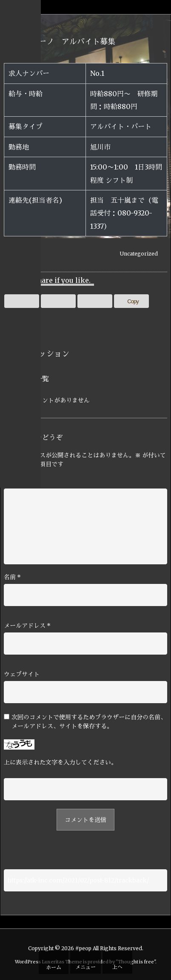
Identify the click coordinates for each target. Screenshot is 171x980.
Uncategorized (139, 254)
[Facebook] (58, 301)
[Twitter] (22, 301)
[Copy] (131, 301)
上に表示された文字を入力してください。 (60, 762)
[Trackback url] (85, 880)
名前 (12, 577)
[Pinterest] (95, 301)
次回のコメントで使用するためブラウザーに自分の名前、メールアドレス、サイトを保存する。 (89, 722)
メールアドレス (27, 626)
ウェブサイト (22, 674)
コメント (16, 482)
